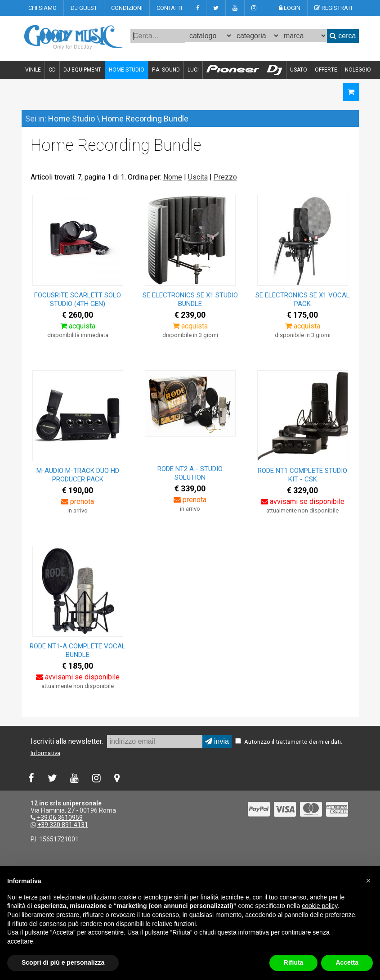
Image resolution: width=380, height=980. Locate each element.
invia (217, 741)
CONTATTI (169, 8)
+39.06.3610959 (60, 818)
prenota (78, 501)
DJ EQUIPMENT (82, 70)
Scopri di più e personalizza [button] (63, 962)
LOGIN (290, 8)
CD (52, 70)
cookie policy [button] (320, 906)
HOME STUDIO (127, 70)
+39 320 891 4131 (63, 825)
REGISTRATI (333, 8)
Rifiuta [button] (294, 962)
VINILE (33, 70)
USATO (299, 70)
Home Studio (72, 119)
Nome (173, 177)
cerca (343, 36)
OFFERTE (326, 70)
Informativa (45, 753)
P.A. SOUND (166, 70)
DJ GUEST (84, 8)
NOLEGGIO (358, 70)
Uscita (198, 177)
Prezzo (225, 177)
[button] (368, 881)
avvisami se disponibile (303, 501)
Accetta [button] (347, 962)
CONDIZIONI (127, 8)
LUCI (193, 70)
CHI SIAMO (42, 8)
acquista (78, 326)
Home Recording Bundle (145, 119)
